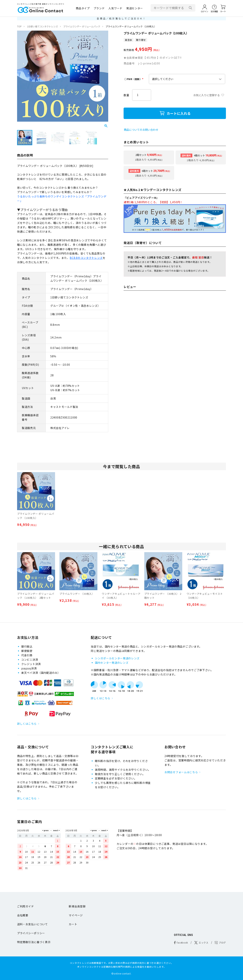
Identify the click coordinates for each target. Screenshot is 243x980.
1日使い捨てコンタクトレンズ (42, 26)
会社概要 (23, 915)
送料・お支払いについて (32, 924)
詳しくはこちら (27, 724)
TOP (19, 26)
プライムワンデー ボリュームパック (82, 26)
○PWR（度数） (134, 79)
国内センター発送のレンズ (112, 663)
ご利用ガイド (25, 906)
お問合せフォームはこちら (181, 772)
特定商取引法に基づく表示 (34, 942)
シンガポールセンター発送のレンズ (117, 658)
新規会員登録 (77, 906)
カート (73, 924)
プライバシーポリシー (31, 933)
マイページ (76, 915)
